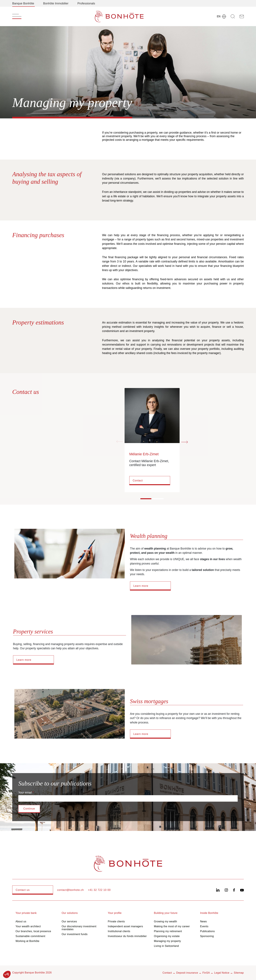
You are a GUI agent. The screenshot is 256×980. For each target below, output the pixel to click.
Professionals (86, 3)
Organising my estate (167, 936)
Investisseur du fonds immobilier (127, 936)
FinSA (206, 973)
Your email (25, 793)
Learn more (141, 586)
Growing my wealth (166, 921)
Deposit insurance (187, 973)
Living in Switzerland (166, 946)
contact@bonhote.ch (70, 890)
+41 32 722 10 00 (99, 890)
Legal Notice (222, 973)
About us (21, 921)
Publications (207, 931)
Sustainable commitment (30, 936)
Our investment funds (75, 934)
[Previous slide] (120, 442)
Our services (69, 921)
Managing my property (168, 941)
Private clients (116, 921)
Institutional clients (119, 931)
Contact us (23, 890)
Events (204, 926)
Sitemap (239, 973)
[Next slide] (184, 442)
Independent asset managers (125, 926)
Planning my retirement (168, 931)
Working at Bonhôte (27, 941)
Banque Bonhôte (23, 3)
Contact (138, 481)
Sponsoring (207, 936)
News (203, 921)
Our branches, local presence (33, 931)
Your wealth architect (28, 926)
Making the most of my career (172, 926)
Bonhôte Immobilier (56, 3)
